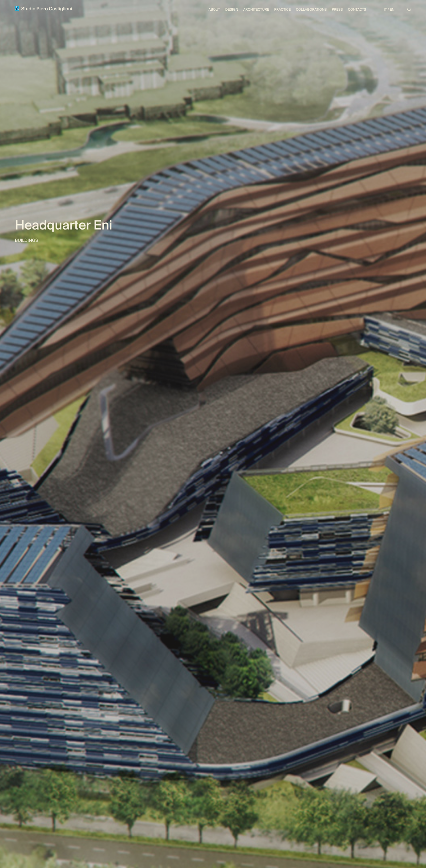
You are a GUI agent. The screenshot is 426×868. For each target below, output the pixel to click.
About (214, 10)
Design (232, 10)
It (386, 10)
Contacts (357, 10)
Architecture (256, 10)
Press (337, 10)
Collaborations (311, 10)
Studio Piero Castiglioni (44, 9)
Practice (283, 10)
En (392, 10)
